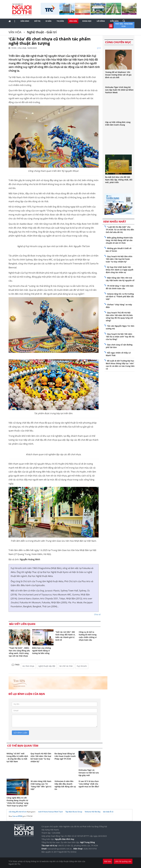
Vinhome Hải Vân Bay (93, 812)
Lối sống (101, 21)
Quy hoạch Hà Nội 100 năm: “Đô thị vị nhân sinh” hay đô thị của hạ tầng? (120, 337)
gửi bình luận (20, 733)
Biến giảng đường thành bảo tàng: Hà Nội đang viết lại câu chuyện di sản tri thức (119, 240)
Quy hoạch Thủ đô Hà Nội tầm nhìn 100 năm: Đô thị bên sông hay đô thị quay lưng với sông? (119, 317)
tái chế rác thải (66, 666)
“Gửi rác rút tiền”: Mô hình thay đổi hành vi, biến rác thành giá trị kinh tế (65, 636)
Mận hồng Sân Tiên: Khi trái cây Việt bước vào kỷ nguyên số (120, 279)
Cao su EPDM (17, 816)
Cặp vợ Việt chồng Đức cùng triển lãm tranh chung (118, 123)
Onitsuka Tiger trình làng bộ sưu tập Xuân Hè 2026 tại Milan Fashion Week (119, 90)
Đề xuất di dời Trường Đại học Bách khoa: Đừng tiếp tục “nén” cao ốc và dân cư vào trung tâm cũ (120, 365)
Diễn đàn (114, 21)
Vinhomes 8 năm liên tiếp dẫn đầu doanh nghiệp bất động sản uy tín (65, 785)
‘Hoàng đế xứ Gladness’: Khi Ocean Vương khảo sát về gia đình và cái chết (118, 75)
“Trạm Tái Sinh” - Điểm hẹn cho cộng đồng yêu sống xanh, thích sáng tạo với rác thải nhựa (19, 652)
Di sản (48, 21)
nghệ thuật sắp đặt (47, 666)
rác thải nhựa (28, 666)
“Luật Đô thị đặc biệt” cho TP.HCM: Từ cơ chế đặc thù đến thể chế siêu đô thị (120, 230)
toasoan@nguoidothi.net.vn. (60, 849)
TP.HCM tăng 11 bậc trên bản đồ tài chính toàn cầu (120, 287)
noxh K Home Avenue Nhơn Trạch (50, 812)
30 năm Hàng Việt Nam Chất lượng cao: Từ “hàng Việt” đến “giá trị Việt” (41, 785)
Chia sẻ (97, 614)
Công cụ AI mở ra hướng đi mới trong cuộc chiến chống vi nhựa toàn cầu (88, 636)
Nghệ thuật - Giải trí (41, 32)
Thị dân (60, 21)
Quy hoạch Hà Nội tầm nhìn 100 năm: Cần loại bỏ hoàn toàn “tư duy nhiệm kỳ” (41, 757)
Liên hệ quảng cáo (123, 861)
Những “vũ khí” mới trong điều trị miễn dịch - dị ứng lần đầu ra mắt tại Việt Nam (17, 757)
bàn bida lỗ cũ (108, 812)
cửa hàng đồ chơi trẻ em (18, 812)
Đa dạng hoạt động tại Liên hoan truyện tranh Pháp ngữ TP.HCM (65, 756)
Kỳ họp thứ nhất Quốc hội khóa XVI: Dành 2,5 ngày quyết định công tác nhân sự (120, 270)
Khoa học (87, 21)
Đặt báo (108, 861)
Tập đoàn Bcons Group (74, 812)
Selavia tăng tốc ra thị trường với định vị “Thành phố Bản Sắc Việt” (120, 296)
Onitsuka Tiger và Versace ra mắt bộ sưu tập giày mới (89, 773)
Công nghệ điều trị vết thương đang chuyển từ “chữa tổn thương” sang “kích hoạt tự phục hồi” (17, 802)
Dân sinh (25, 21)
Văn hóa (73, 21)
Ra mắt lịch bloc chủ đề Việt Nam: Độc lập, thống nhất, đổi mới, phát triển (119, 180)
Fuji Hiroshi (82, 666)
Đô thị (37, 21)
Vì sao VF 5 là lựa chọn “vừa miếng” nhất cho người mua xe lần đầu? (89, 784)
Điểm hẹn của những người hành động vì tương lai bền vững (42, 651)
